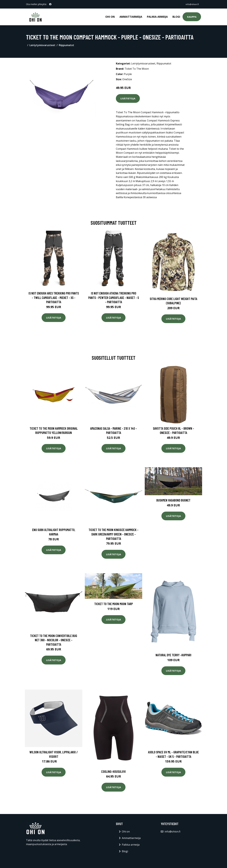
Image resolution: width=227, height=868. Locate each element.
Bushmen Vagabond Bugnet (173, 500)
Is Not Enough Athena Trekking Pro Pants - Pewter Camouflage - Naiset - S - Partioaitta (114, 297)
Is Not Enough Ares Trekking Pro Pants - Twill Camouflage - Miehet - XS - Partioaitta (54, 297)
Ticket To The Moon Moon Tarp (114, 604)
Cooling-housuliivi (113, 771)
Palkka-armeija (157, 17)
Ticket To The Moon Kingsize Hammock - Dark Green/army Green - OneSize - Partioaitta (113, 534)
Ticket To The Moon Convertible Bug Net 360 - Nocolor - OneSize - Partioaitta (54, 640)
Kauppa (192, 17)
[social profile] (50, 4)
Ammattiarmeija (131, 17)
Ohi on (110, 17)
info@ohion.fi (192, 4)
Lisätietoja (128, 98)
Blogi (176, 17)
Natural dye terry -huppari (173, 655)
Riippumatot (66, 45)
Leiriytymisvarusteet (42, 45)
